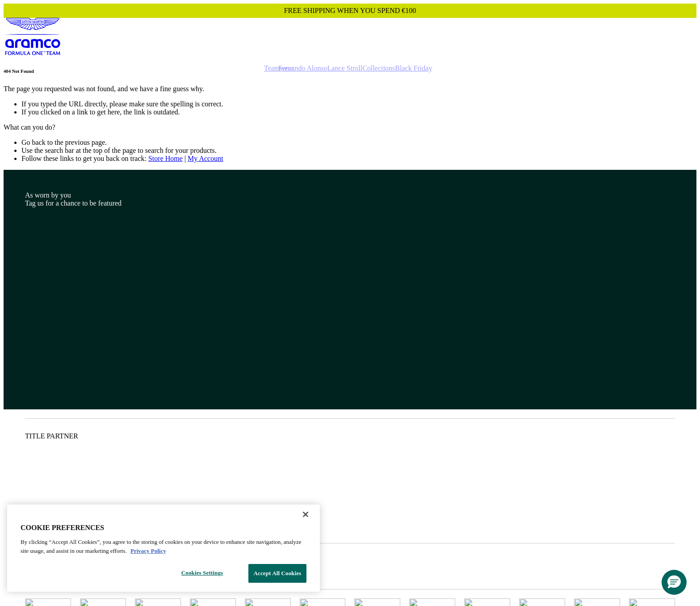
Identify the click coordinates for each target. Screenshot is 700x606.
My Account (205, 158)
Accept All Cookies (277, 573)
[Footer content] (350, 386)
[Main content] (350, 116)
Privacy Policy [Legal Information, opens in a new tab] (148, 551)
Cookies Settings (202, 573)
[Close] (306, 514)
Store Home (166, 158)
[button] (674, 582)
